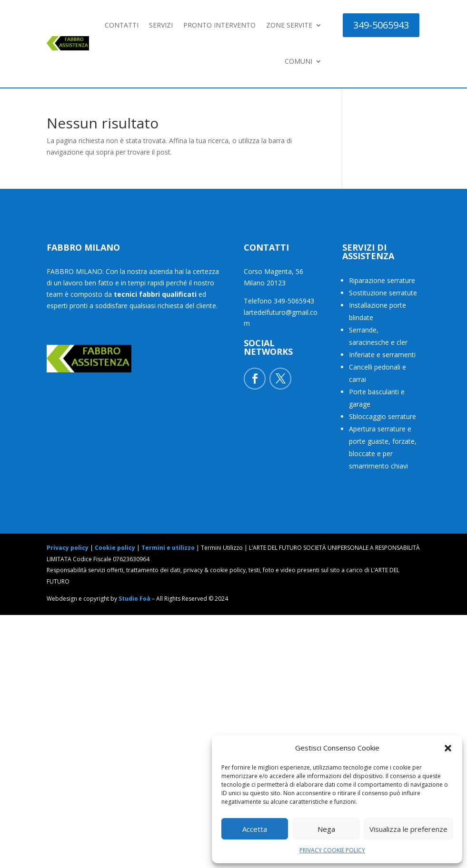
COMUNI (298, 61)
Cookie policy (115, 548)
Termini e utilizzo (168, 548)
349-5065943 (381, 25)
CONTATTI (122, 25)
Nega (326, 829)
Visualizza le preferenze (408, 829)
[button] (448, 748)
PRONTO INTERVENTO (219, 25)
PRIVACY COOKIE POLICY (332, 850)
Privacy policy (68, 548)
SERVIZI (161, 25)
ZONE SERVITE (289, 25)
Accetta (255, 829)
